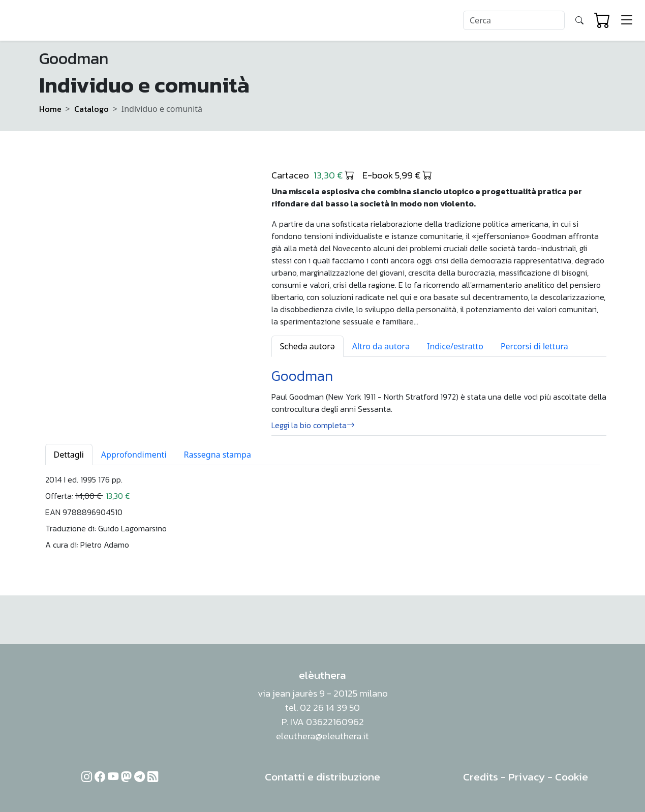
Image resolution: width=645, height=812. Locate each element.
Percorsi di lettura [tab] (534, 346)
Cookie (572, 777)
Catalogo (91, 109)
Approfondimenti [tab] (134, 455)
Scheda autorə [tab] (308, 346)
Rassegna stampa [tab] (218, 455)
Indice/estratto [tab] (455, 346)
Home (50, 109)
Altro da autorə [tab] (381, 346)
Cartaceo (313, 175)
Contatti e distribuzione (322, 777)
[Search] (514, 20)
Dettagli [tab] (69, 455)
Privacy (527, 777)
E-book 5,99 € (397, 175)
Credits (481, 777)
